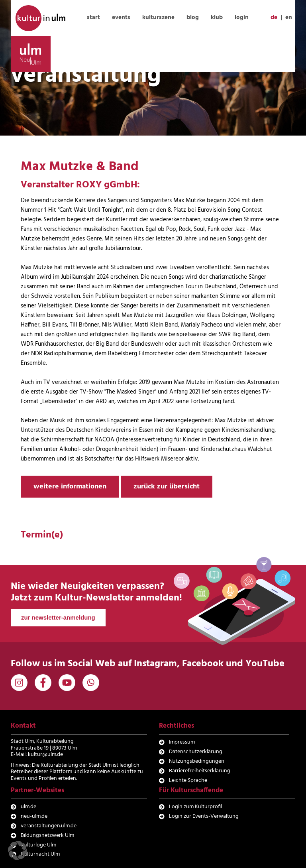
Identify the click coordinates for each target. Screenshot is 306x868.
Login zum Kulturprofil (195, 807)
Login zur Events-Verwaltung (204, 816)
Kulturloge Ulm (38, 845)
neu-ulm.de (34, 816)
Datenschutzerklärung (196, 752)
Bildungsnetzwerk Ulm (47, 836)
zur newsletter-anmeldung (58, 617)
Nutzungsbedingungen (197, 761)
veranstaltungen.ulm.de (49, 826)
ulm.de (28, 807)
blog (193, 18)
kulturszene (158, 18)
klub (217, 18)
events (121, 18)
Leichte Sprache (188, 780)
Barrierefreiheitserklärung (200, 771)
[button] (18, 850)
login (242, 18)
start (93, 18)
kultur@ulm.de (45, 755)
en (289, 18)
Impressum (182, 742)
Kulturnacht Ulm (40, 854)
